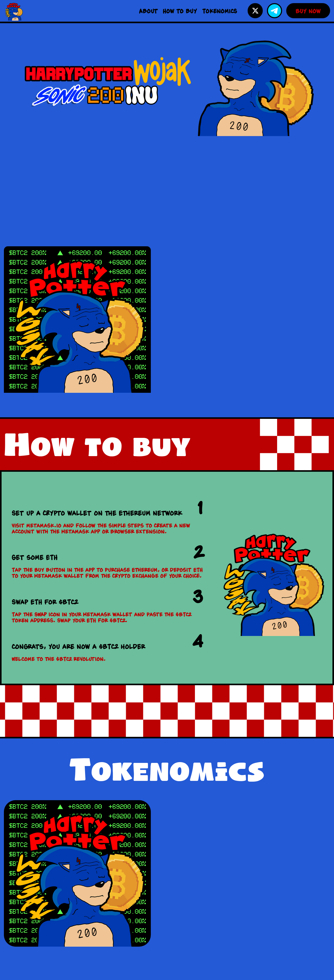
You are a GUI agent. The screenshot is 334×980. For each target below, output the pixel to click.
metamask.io (44, 525)
